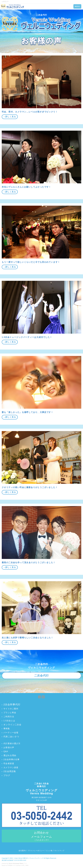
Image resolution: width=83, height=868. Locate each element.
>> (10, 117)
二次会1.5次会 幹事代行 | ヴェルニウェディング (28, 858)
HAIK (27, 865)
